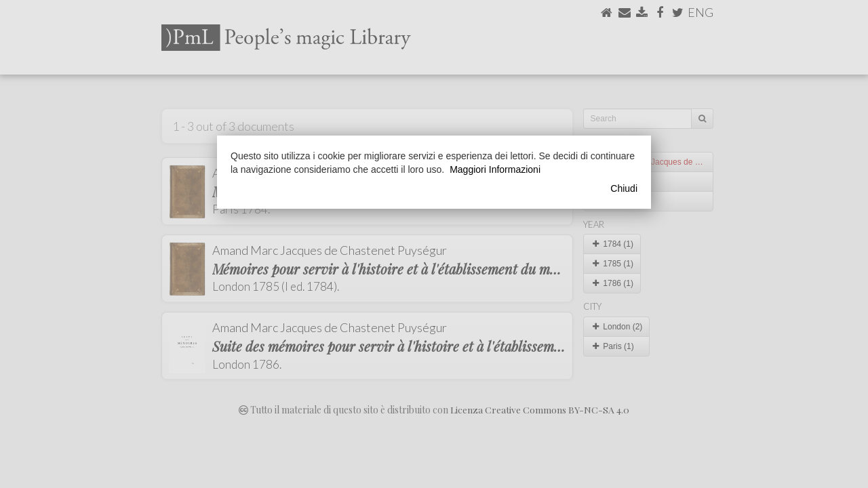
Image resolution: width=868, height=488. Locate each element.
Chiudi (624, 188)
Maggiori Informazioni (495, 169)
